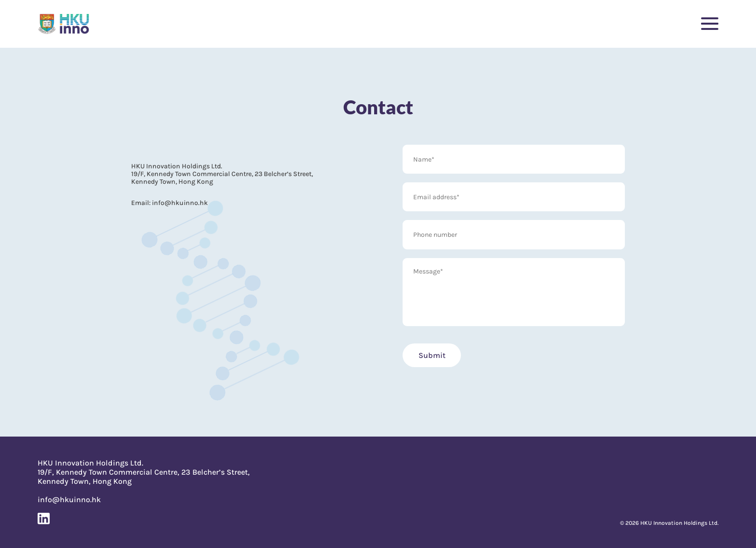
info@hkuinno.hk (179, 203)
